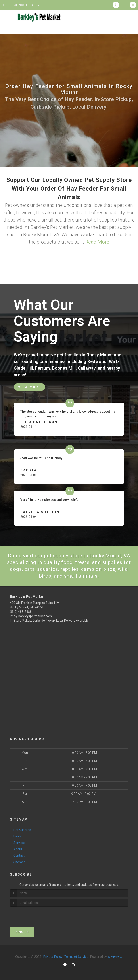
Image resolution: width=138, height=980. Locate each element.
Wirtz (114, 361)
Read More (97, 242)
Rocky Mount (100, 355)
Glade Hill (23, 368)
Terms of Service (76, 957)
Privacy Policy (53, 957)
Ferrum (42, 368)
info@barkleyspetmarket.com (31, 616)
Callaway (87, 368)
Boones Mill (64, 368)
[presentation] (34, 915)
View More (30, 387)
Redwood (97, 361)
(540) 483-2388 (21, 612)
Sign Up (22, 932)
